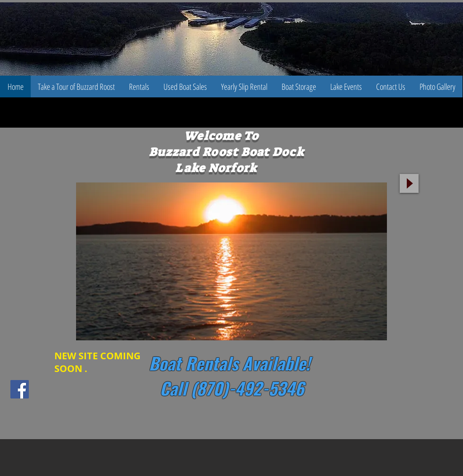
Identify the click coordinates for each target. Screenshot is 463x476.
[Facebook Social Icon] (20, 389)
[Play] (409, 183)
